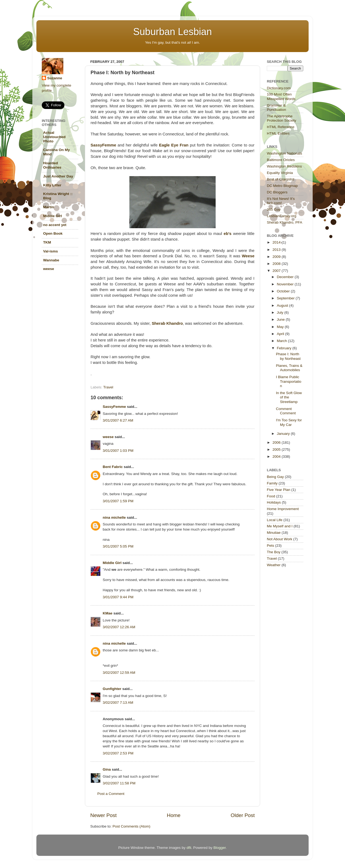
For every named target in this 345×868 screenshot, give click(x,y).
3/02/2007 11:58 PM (119, 783)
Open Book (53, 233)
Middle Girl (112, 563)
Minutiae (274, 533)
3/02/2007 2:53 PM (118, 753)
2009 (277, 257)
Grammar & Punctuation (276, 107)
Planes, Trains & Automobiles (289, 368)
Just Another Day (58, 176)
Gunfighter (112, 689)
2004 (277, 457)
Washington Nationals (284, 153)
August (283, 305)
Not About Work (280, 539)
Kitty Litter (52, 185)
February (285, 348)
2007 (277, 271)
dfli (189, 848)
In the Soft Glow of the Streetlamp (289, 397)
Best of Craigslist (280, 179)
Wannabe (51, 260)
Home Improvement (283, 509)
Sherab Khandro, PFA (284, 222)
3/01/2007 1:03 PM (118, 451)
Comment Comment (286, 411)
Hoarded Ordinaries (52, 165)
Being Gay (275, 477)
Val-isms (51, 251)
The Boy (274, 552)
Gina (107, 769)
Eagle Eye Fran (174, 145)
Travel (108, 387)
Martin (49, 207)
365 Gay (274, 209)
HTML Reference (281, 127)
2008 (277, 264)
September (286, 298)
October (284, 291)
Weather (274, 565)
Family (272, 483)
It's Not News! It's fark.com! (281, 201)
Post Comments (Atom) (132, 826)
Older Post (243, 815)
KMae (108, 613)
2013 (277, 250)
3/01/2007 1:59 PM (118, 501)
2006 (277, 442)
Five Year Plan (279, 490)
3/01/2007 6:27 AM (118, 420)
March (282, 341)
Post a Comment (111, 794)
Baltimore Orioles (281, 160)
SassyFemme (103, 145)
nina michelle (114, 517)
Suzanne (55, 78)
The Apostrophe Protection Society (282, 118)
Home (174, 815)
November (286, 284)
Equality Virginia (280, 173)
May (281, 327)
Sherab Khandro (167, 323)
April (281, 334)
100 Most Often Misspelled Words (281, 96)
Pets (270, 546)
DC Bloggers (277, 192)
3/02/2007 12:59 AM (119, 673)
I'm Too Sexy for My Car (289, 422)
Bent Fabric (113, 467)
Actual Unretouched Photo (54, 137)
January (284, 434)
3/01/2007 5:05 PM (118, 546)
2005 (277, 450)
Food (271, 496)
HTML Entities (278, 133)
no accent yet (55, 225)
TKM (47, 242)
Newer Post (103, 815)
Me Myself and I (280, 526)
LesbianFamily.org (282, 216)
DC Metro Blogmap (282, 186)
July (281, 312)
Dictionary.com (279, 88)
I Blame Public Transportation (289, 381)
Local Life (275, 520)
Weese (248, 256)
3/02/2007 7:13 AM (118, 703)
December (286, 277)
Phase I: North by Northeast (288, 356)
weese (108, 437)
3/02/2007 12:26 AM (119, 627)
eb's (228, 234)
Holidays (274, 502)
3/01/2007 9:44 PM (118, 597)
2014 (277, 242)
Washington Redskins (284, 166)
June (281, 319)
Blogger (220, 848)
